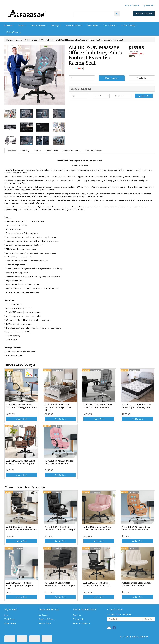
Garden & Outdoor (74, 26)
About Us (77, 615)
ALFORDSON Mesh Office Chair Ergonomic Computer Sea (20, 586)
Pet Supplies (93, 26)
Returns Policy (45, 623)
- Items (144, 14)
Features (37, 151)
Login (7, 615)
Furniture (9, 26)
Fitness (22, 26)
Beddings (56, 26)
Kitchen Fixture (14, 32)
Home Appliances (38, 26)
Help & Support (132, 6)
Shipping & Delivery (47, 619)
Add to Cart (112, 78)
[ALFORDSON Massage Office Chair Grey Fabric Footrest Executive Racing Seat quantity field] (82, 78)
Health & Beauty (129, 26)
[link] (114, 628)
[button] (142, 78)
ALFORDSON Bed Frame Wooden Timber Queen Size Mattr (58, 408)
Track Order (10, 619)
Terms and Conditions (72, 151)
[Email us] (109, 628)
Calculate (144, 96)
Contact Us (43, 615)
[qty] (79, 96)
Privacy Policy (79, 619)
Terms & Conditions (81, 623)
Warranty (25, 151)
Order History (10, 623)
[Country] (101, 96)
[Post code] (122, 96)
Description (11, 151)
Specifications (52, 151)
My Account (149, 6)
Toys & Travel (110, 26)
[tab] (12, 151)
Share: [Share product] (76, 68)
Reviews (95, 151)
